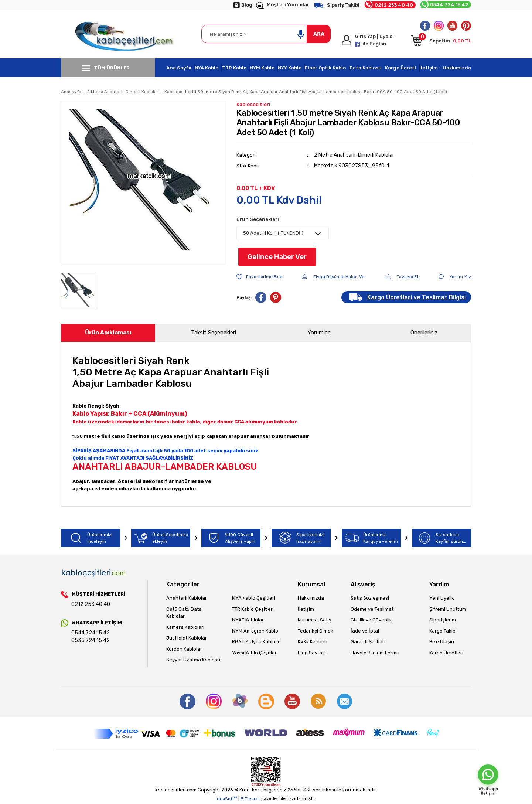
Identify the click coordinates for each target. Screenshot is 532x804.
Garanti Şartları (368, 642)
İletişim (306, 609)
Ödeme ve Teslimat (372, 609)
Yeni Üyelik (442, 598)
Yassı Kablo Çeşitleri (255, 653)
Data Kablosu (366, 68)
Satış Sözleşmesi (370, 598)
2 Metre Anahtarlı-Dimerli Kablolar (354, 155)
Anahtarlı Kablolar (187, 598)
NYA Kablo (207, 68)
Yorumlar (319, 333)
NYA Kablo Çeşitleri (254, 598)
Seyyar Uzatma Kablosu (193, 660)
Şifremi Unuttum (448, 609)
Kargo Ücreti (400, 68)
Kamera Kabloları (185, 627)
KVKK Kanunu (313, 642)
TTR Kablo (234, 68)
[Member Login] (373, 40)
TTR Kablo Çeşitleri (253, 609)
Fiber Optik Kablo (325, 68)
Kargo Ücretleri (446, 653)
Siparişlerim (443, 620)
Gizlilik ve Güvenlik (371, 620)
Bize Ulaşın (442, 642)
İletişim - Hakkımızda (445, 68)
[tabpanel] (143, 183)
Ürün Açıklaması (108, 333)
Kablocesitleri (253, 104)
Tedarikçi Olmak (316, 631)
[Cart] (441, 42)
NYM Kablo (262, 68)
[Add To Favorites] (259, 277)
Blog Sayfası (312, 653)
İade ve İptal (365, 631)
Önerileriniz (424, 333)
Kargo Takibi (443, 631)
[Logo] (126, 34)
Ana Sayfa (179, 68)
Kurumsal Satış (315, 620)
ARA (319, 34)
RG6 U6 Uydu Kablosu (256, 642)
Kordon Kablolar (184, 649)
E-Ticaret (250, 799)
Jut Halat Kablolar (187, 638)
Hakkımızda (311, 598)
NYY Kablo (290, 68)
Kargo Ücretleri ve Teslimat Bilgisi (417, 297)
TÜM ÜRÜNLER (106, 68)
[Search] (266, 34)
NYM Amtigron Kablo (255, 631)
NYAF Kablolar (248, 620)
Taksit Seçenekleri (214, 333)
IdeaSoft (226, 798)
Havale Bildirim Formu (375, 653)
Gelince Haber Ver (277, 257)
